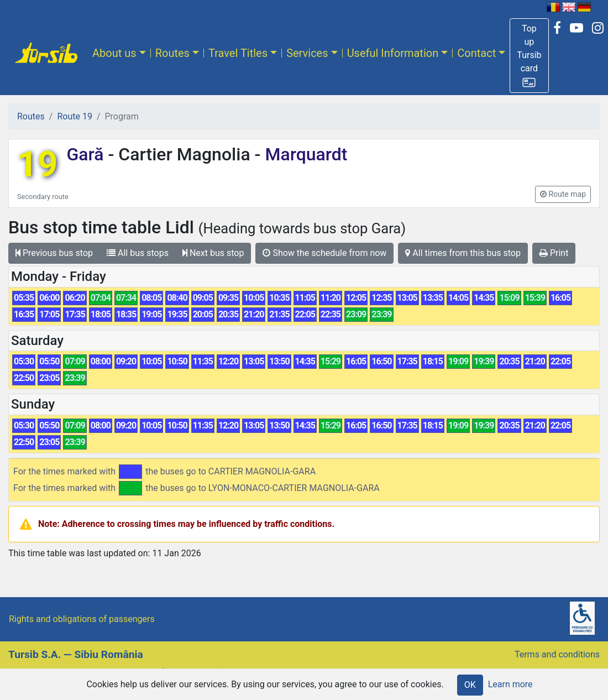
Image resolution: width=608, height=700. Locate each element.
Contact (476, 53)
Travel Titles (238, 53)
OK (470, 685)
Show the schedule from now (324, 253)
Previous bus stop (54, 253)
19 (37, 164)
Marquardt (304, 154)
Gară (87, 154)
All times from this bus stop (463, 253)
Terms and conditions (557, 654)
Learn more (510, 684)
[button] (529, 56)
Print (554, 253)
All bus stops (138, 253)
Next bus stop (213, 253)
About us (114, 53)
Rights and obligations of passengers (82, 619)
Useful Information (393, 53)
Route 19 (74, 116)
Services (307, 53)
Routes (172, 53)
